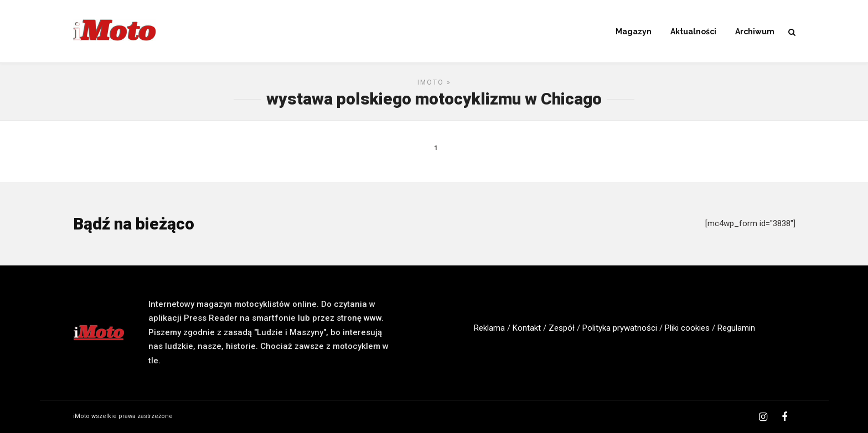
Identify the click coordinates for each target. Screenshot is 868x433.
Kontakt (527, 328)
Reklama (489, 328)
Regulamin (736, 328)
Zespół (562, 328)
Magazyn (634, 32)
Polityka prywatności (620, 328)
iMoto (431, 82)
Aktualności (693, 32)
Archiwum (755, 32)
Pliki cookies (687, 328)
